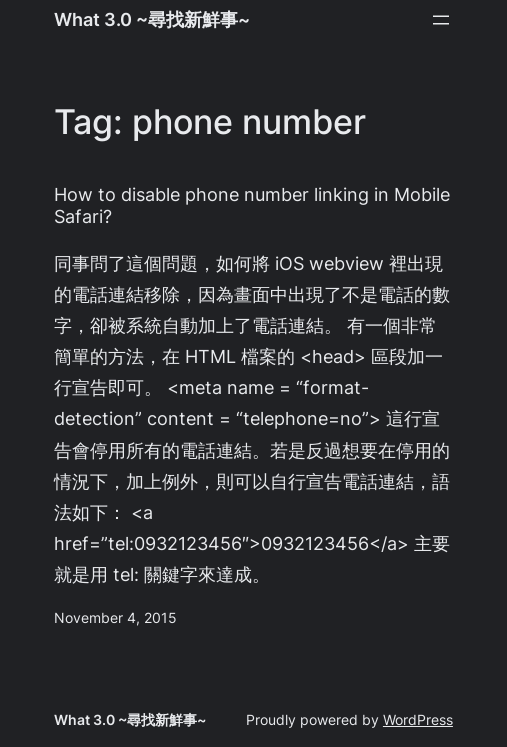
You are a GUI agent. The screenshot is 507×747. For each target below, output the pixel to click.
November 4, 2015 (115, 617)
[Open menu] (441, 20)
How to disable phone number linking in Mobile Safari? (252, 205)
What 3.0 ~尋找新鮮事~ (152, 19)
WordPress (418, 719)
